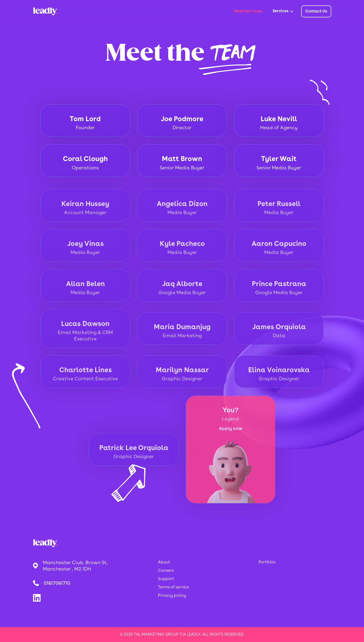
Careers (166, 570)
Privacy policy (172, 595)
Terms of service (173, 587)
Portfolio (267, 562)
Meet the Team (248, 11)
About (164, 562)
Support (166, 579)
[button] (283, 12)
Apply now (231, 434)
